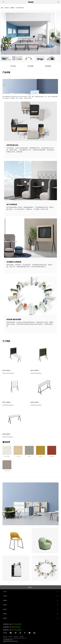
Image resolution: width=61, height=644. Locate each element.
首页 (2, 8)
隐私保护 (16, 637)
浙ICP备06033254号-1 (8, 640)
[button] (5, 85)
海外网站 (22, 637)
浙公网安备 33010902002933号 (11, 641)
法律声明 (10, 637)
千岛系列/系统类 (20, 8)
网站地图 (5, 637)
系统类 (12, 8)
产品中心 (7, 8)
